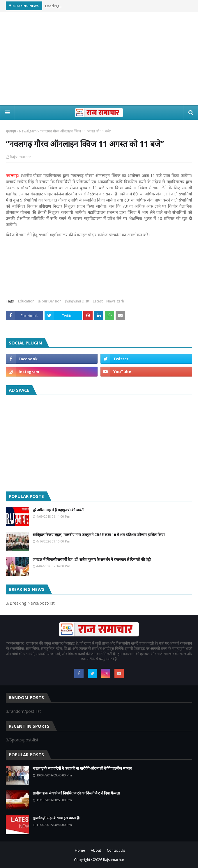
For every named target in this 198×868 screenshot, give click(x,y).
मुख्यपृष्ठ (11, 131)
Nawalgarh (28, 131)
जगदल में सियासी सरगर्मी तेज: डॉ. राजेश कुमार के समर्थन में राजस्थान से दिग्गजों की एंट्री (92, 559)
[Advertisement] (99, 59)
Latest (98, 301)
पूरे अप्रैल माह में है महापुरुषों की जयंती (58, 510)
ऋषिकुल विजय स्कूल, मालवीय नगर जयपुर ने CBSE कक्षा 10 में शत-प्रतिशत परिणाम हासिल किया (99, 535)
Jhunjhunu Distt (77, 301)
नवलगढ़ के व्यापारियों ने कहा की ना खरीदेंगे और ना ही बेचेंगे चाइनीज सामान (82, 768)
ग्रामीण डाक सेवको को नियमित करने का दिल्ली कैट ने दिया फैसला (76, 793)
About (96, 850)
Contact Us (116, 850)
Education (26, 301)
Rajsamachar (21, 157)
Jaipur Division (50, 301)
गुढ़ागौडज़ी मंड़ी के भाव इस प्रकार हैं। (56, 818)
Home (80, 850)
